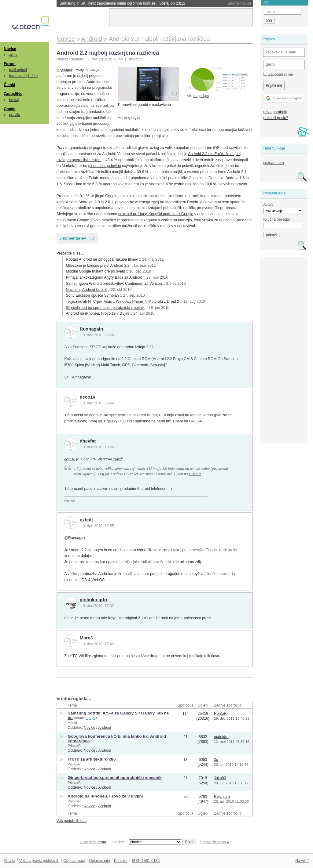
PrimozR (74, 746)
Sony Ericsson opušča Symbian (92, 295)
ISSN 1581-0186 (146, 861)
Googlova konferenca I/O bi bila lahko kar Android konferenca (117, 739)
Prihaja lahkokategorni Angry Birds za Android (104, 277)
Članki (9, 85)
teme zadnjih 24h (24, 76)
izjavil (117, 459)
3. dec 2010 (97, 59)
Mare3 (86, 638)
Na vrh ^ (302, 861)
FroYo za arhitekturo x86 (92, 759)
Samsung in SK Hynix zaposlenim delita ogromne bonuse (122, 3)
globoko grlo (93, 600)
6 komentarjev (73, 238)
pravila (15, 115)
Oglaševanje (99, 861)
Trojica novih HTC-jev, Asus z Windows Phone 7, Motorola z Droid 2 (123, 302)
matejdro (221, 737)
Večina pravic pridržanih (39, 861)
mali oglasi (18, 70)
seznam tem (273, 163)
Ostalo (9, 109)
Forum (9, 64)
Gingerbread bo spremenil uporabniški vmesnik (105, 308)
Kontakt (120, 861)
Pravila (9, 861)
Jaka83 (220, 778)
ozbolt (86, 520)
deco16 (88, 397)
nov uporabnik (275, 112)
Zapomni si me (278, 74)
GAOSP (196, 421)
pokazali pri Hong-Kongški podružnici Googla (156, 214)
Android (135, 59)
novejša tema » (216, 842)
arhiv (13, 55)
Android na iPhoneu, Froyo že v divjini (98, 313)
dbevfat (88, 441)
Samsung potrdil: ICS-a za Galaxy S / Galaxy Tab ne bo (118, 715)
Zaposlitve (13, 94)
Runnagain (91, 329)
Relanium (222, 797)
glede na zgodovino (105, 166)
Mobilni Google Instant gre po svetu (96, 271)
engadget (201, 96)
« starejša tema (93, 842)
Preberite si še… (70, 253)
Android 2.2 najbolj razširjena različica (108, 53)
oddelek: (147, 842)
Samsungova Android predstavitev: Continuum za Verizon (114, 284)
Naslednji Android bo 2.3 (86, 290)
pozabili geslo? (276, 118)
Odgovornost (74, 861)
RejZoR (220, 714)
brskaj (14, 100)
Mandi (72, 723)
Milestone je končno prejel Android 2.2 (98, 266)
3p (216, 760)
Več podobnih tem (72, 821)
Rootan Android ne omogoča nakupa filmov (102, 259)
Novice (10, 49)
